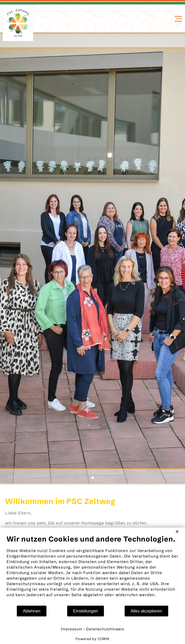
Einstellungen (86, 611)
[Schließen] (177, 532)
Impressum (71, 629)
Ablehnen (32, 611)
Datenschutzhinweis (105, 629)
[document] (92, 570)
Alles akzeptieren (146, 611)
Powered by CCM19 (92, 639)
